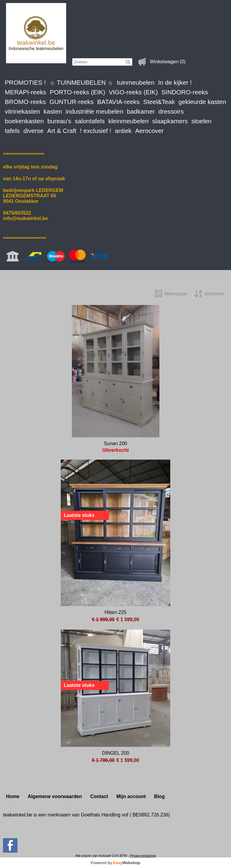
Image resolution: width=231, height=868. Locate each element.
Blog (159, 796)
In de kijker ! (175, 82)
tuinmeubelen (136, 82)
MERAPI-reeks (26, 92)
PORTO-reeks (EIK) (78, 92)
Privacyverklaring (143, 856)
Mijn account (131, 796)
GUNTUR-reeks (71, 102)
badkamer (141, 111)
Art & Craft (62, 131)
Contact (99, 796)
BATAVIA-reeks (118, 102)
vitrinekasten (22, 111)
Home (13, 796)
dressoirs (171, 111)
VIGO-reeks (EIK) (133, 92)
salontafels (90, 121)
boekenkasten (24, 121)
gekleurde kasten (202, 102)
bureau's (59, 121)
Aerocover (149, 131)
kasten (53, 111)
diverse (34, 131)
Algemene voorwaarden (55, 796)
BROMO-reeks (25, 102)
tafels (12, 131)
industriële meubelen (94, 111)
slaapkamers (170, 121)
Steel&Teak (159, 102)
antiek (123, 131)
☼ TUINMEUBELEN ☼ (81, 82)
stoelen (201, 121)
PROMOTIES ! (25, 82)
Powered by (116, 863)
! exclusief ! (96, 131)
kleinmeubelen (128, 121)
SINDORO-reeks (185, 92)
